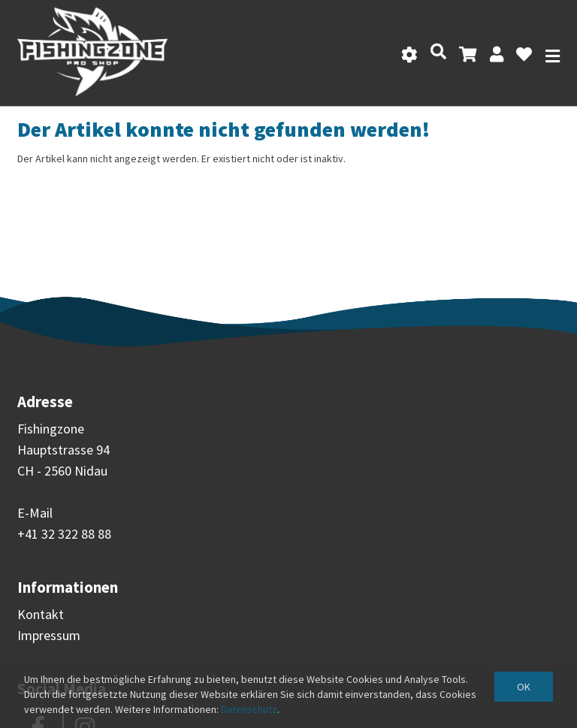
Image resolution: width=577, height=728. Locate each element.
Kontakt (41, 614)
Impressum (49, 635)
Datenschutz (249, 709)
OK (524, 687)
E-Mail (35, 513)
